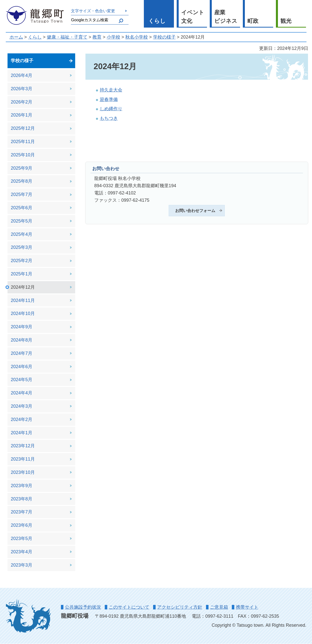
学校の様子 (164, 37)
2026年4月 (22, 75)
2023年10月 (23, 472)
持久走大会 (111, 90)
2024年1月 (22, 433)
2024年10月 (23, 313)
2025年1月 (22, 274)
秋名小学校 (137, 37)
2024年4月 (22, 393)
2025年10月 (23, 155)
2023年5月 (22, 539)
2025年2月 (22, 261)
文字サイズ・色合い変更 (93, 11)
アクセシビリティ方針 (180, 607)
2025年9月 (22, 168)
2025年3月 (22, 247)
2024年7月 (22, 353)
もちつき (109, 118)
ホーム (16, 37)
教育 (97, 37)
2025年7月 (22, 194)
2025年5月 (22, 221)
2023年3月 (22, 565)
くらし (157, 21)
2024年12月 (23, 287)
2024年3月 (22, 406)
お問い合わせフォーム (195, 210)
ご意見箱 (219, 607)
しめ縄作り (111, 109)
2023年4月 (22, 552)
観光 (286, 21)
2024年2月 (22, 419)
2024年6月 (22, 367)
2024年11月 (23, 300)
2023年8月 (22, 499)
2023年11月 (23, 459)
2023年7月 (22, 512)
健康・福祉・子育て (67, 37)
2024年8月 (22, 340)
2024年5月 (22, 380)
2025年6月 (22, 208)
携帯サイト (247, 607)
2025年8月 (22, 181)
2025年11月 (23, 142)
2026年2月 (22, 102)
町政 (253, 21)
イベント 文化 (193, 17)
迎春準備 (109, 99)
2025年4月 (22, 234)
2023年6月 (22, 525)
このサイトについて (129, 607)
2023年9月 (22, 486)
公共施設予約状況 (83, 607)
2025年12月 (23, 128)
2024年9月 (22, 327)
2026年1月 (22, 115)
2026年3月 (22, 89)
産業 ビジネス (226, 17)
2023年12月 (23, 446)
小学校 (114, 37)
